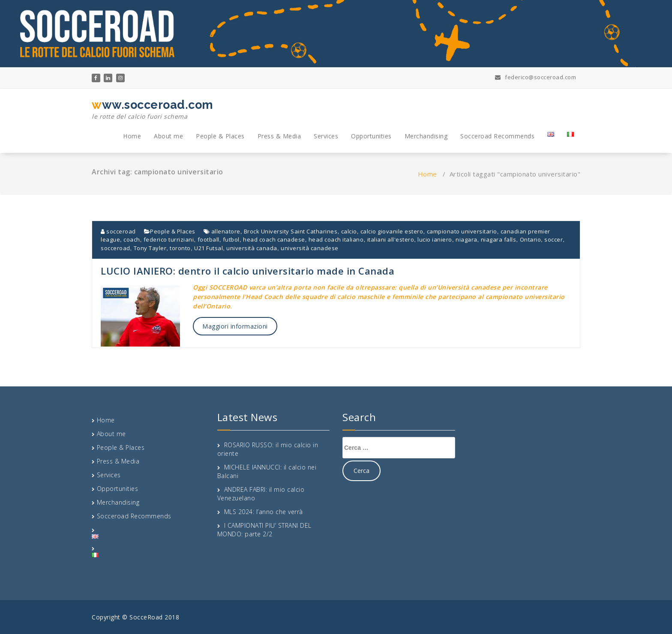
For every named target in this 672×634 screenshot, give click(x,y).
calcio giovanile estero (392, 231)
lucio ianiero (435, 239)
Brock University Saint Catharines (291, 231)
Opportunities (371, 136)
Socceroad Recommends (497, 136)
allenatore (226, 231)
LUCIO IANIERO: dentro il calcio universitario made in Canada (247, 271)
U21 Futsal (208, 248)
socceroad (118, 231)
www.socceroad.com (153, 110)
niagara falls (499, 239)
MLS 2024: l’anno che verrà (264, 512)
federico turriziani (169, 239)
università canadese (310, 248)
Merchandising (426, 136)
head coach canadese (274, 239)
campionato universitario (462, 231)
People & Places (220, 136)
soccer (553, 239)
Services (326, 136)
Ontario (531, 239)
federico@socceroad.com (535, 77)
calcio (349, 231)
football (208, 239)
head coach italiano (336, 239)
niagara (466, 239)
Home (132, 136)
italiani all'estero (391, 239)
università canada (252, 248)
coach (132, 239)
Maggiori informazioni (235, 326)
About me (168, 136)
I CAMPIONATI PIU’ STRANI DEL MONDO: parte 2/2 (264, 530)
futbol (231, 239)
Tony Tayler (150, 248)
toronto (180, 248)
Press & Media (279, 136)
